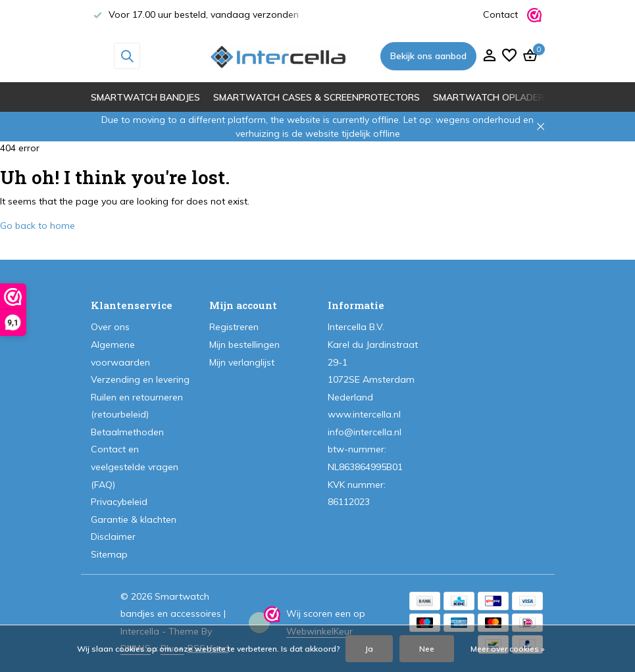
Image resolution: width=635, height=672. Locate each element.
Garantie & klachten (134, 519)
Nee (427, 649)
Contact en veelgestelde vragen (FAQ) (135, 467)
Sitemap (109, 554)
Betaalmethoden (127, 432)
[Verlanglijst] (509, 56)
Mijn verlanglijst (242, 362)
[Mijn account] (489, 56)
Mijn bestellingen (244, 345)
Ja (369, 649)
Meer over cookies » (508, 649)
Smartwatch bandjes (145, 97)
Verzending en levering (140, 379)
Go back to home (38, 226)
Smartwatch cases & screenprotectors (317, 97)
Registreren (234, 327)
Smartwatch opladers (492, 97)
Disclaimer (113, 537)
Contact (500, 14)
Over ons (110, 327)
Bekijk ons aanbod (428, 56)
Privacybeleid (119, 502)
